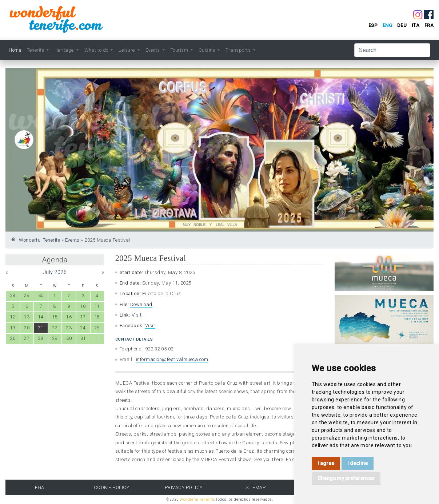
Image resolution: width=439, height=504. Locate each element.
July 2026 (55, 272)
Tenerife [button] (36, 50)
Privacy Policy (184, 487)
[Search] (392, 50)
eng (388, 25)
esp (373, 25)
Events (72, 240)
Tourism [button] (180, 50)
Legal (40, 487)
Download (141, 304)
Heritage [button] (65, 50)
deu (402, 25)
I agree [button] (326, 463)
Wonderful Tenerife (39, 240)
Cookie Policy (112, 487)
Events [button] (153, 50)
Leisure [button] (127, 50)
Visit (137, 315)
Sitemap (256, 487)
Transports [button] (239, 50)
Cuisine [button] (207, 50)
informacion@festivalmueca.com (172, 359)
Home (15, 50)
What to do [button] (97, 50)
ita (416, 25)
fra (429, 25)
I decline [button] (358, 463)
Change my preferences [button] (346, 478)
